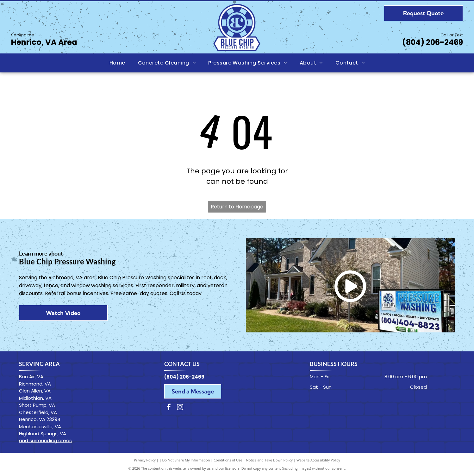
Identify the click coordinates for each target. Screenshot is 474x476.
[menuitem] (117, 63)
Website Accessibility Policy (318, 460)
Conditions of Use (228, 460)
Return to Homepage (237, 207)
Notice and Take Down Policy (270, 460)
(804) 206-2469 (433, 42)
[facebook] (169, 408)
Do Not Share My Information (186, 460)
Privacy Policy (145, 460)
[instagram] (180, 408)
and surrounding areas (45, 440)
